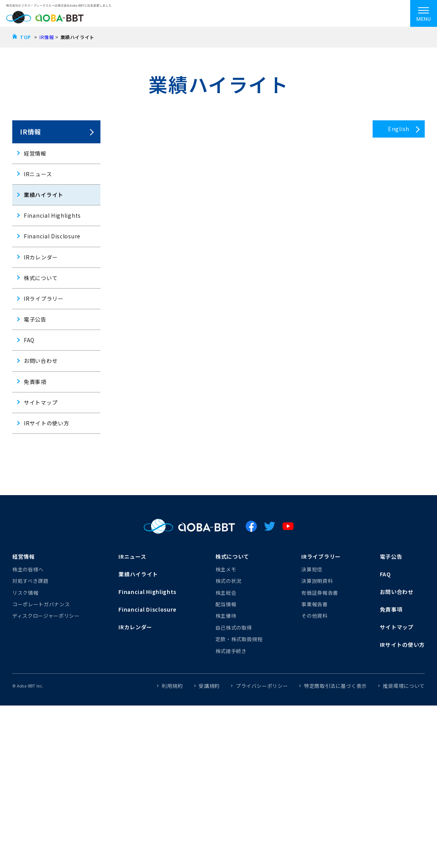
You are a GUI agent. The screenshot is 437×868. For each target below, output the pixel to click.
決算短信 (312, 569)
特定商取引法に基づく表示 (335, 686)
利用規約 (172, 686)
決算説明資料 (317, 581)
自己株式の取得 (234, 628)
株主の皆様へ (28, 569)
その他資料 (314, 616)
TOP (25, 37)
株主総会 (226, 593)
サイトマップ (41, 402)
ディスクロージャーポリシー (46, 616)
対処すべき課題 (30, 581)
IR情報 (47, 37)
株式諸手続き (231, 651)
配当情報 (226, 604)
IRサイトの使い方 (46, 423)
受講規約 (209, 686)
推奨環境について (404, 686)
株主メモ (226, 569)
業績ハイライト (44, 195)
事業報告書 (314, 604)
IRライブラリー (44, 299)
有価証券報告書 (320, 593)
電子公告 (35, 319)
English (399, 129)
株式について (41, 278)
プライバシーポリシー (262, 686)
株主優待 (226, 616)
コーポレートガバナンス (41, 604)
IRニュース (38, 174)
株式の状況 (228, 581)
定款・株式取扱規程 (239, 639)
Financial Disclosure (52, 236)
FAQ (29, 340)
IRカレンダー (41, 257)
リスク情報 (25, 593)
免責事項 (35, 382)
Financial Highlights (52, 215)
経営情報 (35, 153)
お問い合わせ (41, 361)
